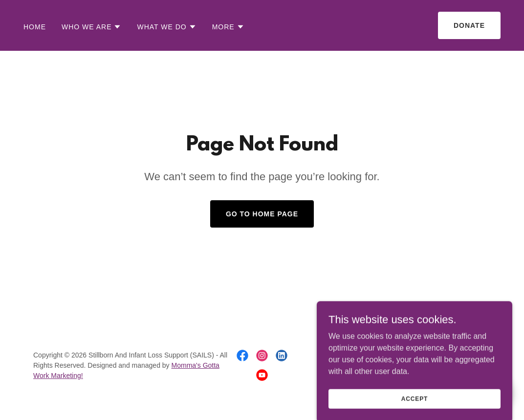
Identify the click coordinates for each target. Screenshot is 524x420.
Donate (469, 25)
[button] (92, 27)
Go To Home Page (262, 214)
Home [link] (35, 27)
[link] (242, 356)
